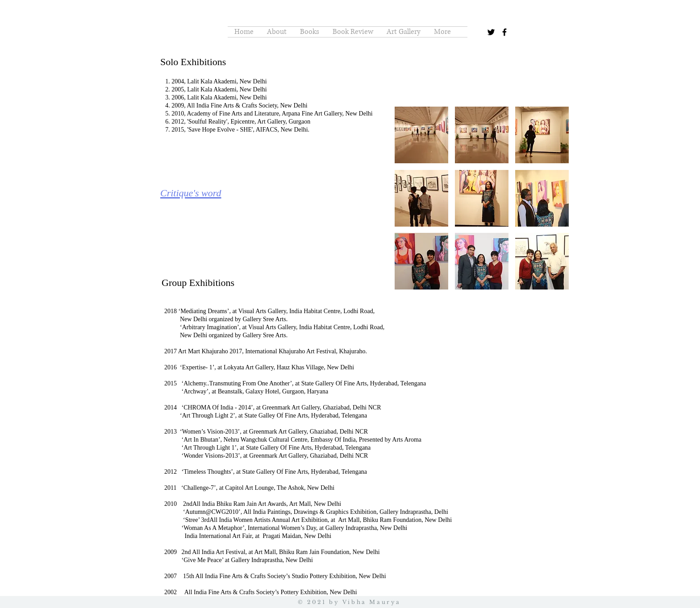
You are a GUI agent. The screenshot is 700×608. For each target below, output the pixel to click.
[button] (421, 135)
